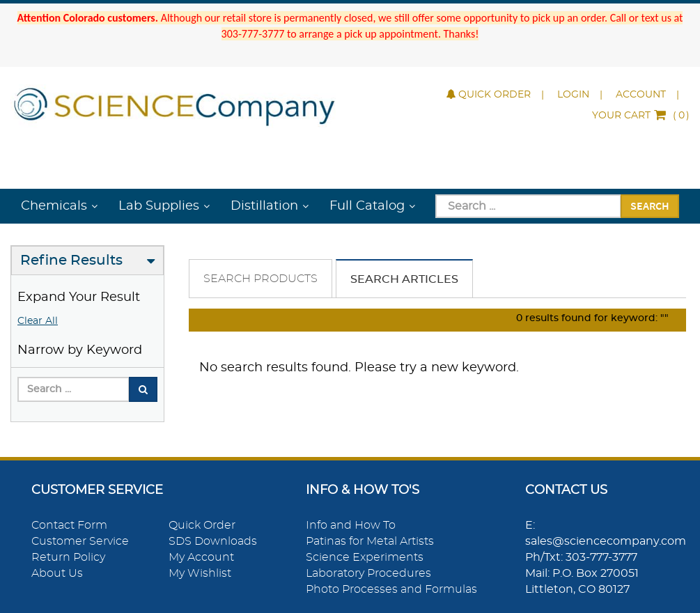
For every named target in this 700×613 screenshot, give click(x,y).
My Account (201, 557)
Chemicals (54, 206)
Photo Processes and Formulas (391, 589)
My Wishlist (200, 573)
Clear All (38, 321)
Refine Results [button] (71, 261)
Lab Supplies (159, 206)
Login (573, 95)
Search (650, 205)
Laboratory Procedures (368, 573)
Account (641, 95)
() (641, 116)
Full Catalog (367, 206)
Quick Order (489, 95)
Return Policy (68, 557)
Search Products (260, 279)
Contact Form (69, 525)
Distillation (264, 206)
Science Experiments (365, 557)
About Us (57, 573)
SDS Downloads (213, 541)
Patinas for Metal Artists (370, 541)
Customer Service (80, 541)
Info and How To (351, 525)
